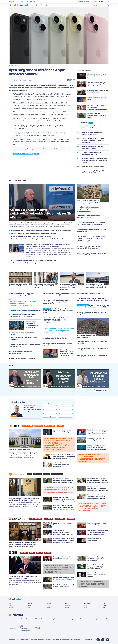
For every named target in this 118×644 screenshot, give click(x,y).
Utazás (46, 474)
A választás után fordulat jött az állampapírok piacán (28, 263)
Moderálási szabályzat (66, 640)
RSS (82, 640)
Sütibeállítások (88, 640)
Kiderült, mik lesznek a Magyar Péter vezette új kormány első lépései (33, 233)
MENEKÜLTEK (60, 519)
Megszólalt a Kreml (85, 212)
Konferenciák (50, 426)
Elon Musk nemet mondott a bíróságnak (22, 359)
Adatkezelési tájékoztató (52, 640)
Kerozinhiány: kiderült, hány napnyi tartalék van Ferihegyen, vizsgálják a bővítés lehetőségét (96, 286)
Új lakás (60, 426)
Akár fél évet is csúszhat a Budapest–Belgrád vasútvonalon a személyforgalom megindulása (24, 303)
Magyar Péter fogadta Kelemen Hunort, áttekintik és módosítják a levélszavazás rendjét (40, 239)
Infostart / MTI (14, 80)
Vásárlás (38, 474)
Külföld (11, 605)
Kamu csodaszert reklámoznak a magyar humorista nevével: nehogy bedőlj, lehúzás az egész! (59, 490)
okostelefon (18, 154)
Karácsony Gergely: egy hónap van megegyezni (25, 311)
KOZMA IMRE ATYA (36, 519)
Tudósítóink (49, 603)
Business (24, 553)
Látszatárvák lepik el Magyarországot (90, 293)
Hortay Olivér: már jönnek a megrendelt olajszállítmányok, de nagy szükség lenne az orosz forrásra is (58, 302)
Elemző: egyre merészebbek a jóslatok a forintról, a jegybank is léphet (34, 260)
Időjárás (105, 607)
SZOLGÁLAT (49, 519)
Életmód (49, 607)
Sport (32, 553)
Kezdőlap (16, 149)
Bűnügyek (68, 605)
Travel (40, 553)
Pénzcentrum (28, 426)
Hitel (29, 474)
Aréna (108, 619)
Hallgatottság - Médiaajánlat (29, 640)
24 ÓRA (91, 123)
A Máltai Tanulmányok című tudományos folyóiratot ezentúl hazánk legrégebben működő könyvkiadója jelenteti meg (22, 544)
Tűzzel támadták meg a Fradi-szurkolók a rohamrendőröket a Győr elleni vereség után (59, 331)
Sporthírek (83, 619)
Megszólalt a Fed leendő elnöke (19, 450)
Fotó (104, 603)
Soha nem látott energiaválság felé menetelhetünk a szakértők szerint (44, 286)
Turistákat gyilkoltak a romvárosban (86, 337)
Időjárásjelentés (53, 619)
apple (37, 154)
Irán (55, 5)
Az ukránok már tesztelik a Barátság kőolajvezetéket (88, 202)
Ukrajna (50, 5)
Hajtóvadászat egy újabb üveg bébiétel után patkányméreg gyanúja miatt (91, 239)
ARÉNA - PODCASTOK (102, 5)
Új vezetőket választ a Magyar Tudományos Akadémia (18, 285)
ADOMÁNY (71, 519)
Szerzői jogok (77, 640)
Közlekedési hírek (39, 619)
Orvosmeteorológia (69, 619)
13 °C (107, 2)
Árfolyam (39, 426)
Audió (86, 605)
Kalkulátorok (57, 474)
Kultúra (30, 605)
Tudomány (30, 603)
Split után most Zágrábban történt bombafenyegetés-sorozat (56, 320)
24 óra (34, 5)
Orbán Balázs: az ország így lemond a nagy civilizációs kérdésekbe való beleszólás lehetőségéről (69, 287)
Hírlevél (105, 605)
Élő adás (50, 404)
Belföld (11, 603)
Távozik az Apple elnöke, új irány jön (55, 338)
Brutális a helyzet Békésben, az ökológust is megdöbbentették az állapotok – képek (58, 311)
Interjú (48, 605)
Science (48, 553)
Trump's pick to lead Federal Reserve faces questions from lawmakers (92, 584)
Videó (86, 607)
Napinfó (67, 607)
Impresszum (41, 640)
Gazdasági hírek (96, 619)
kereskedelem (28, 154)
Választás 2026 (41, 5)
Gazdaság (23, 149)
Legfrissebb (87, 603)
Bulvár (67, 603)
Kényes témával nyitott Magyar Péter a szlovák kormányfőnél (31, 236)
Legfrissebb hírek (24, 619)
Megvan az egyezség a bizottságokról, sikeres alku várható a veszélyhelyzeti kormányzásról (41, 231)
